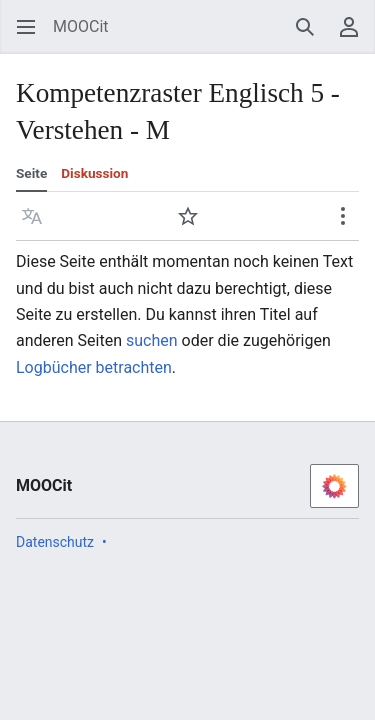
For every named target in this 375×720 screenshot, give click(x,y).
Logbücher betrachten (94, 367)
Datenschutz (55, 542)
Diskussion (94, 173)
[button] (32, 216)
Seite (31, 173)
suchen (152, 340)
